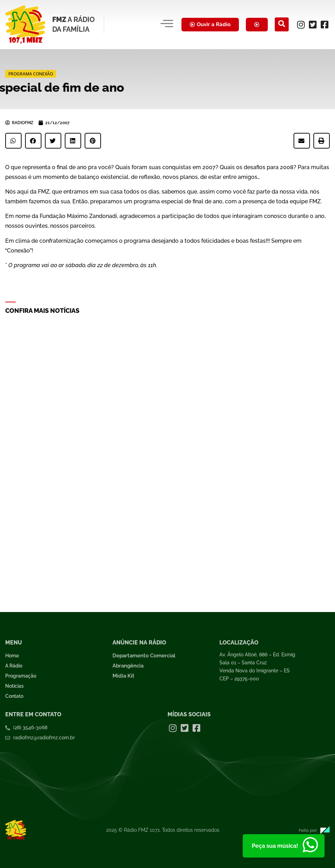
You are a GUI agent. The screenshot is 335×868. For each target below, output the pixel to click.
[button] (13, 141)
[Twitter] (313, 24)
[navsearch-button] (282, 24)
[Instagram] (301, 24)
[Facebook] (325, 24)
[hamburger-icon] (167, 24)
